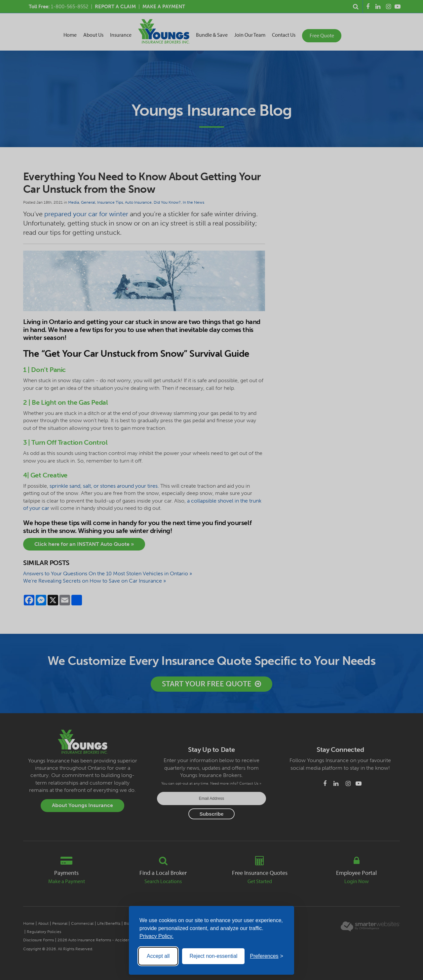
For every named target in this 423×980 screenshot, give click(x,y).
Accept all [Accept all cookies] (158, 956)
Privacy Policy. (156, 936)
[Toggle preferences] (267, 956)
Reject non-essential (213, 956)
